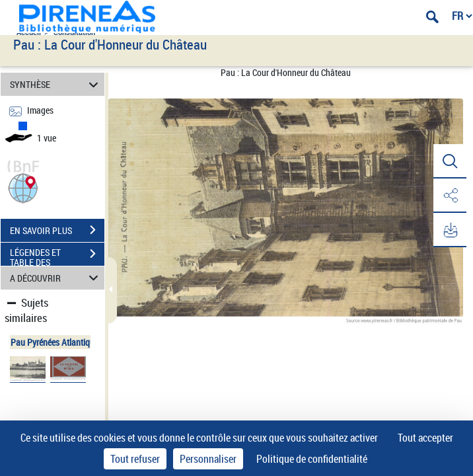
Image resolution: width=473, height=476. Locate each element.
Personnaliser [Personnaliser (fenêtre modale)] (208, 459)
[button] (23, 187)
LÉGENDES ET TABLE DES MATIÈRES (57, 255)
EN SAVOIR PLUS (57, 230)
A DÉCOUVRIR (56, 278)
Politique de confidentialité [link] (312, 459)
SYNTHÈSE (56, 84)
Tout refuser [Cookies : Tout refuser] (135, 459)
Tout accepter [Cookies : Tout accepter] (425, 438)
